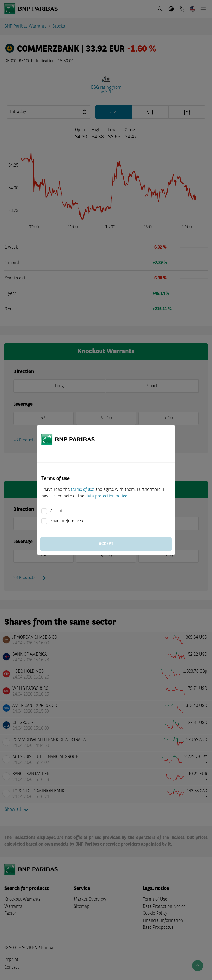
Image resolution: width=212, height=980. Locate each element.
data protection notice (106, 496)
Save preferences (67, 521)
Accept (56, 511)
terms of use (83, 490)
